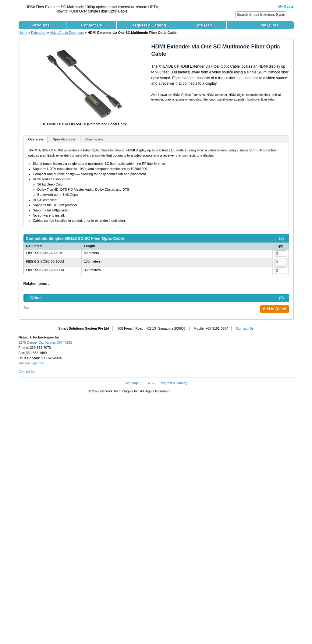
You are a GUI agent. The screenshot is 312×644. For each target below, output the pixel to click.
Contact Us (245, 328)
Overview (36, 139)
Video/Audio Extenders (67, 33)
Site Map (131, 383)
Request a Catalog (174, 383)
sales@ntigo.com (32, 363)
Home (23, 33)
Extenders (39, 33)
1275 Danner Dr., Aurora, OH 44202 (45, 342)
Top (26, 307)
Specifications (64, 139)
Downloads (94, 139)
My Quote (286, 6)
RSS (152, 383)
